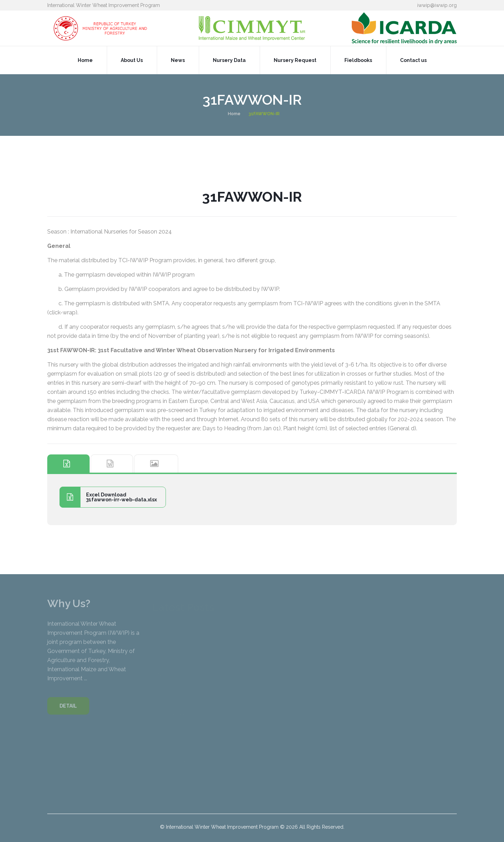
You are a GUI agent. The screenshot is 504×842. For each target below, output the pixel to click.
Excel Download (108, 497)
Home (85, 60)
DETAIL (68, 709)
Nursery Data (229, 60)
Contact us (413, 60)
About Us (132, 60)
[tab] (68, 464)
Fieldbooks (358, 60)
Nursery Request (295, 60)
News (178, 60)
